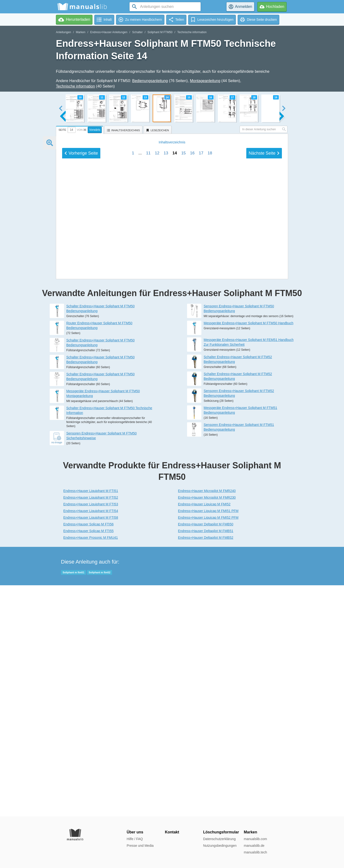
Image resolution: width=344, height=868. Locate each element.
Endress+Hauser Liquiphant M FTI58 (91, 749)
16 (192, 479)
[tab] (80, 129)
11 (148, 479)
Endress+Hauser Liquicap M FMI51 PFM (208, 742)
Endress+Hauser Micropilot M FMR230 (207, 729)
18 (210, 479)
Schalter (137, 32)
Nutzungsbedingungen (220, 846)
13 (166, 479)
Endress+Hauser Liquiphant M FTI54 (91, 742)
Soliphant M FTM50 (160, 32)
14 (175, 479)
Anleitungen (63, 32)
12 (157, 479)
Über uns (135, 832)
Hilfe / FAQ (135, 839)
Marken (81, 32)
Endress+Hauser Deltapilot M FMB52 (206, 769)
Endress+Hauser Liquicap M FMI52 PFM (208, 749)
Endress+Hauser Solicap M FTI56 (88, 755)
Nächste (264, 480)
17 (201, 479)
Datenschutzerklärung (219, 839)
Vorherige (81, 480)
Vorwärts (95, 130)
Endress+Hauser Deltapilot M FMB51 (206, 762)
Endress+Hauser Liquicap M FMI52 (204, 735)
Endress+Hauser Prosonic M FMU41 (91, 769)
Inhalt (172, 469)
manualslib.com (255, 839)
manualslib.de (254, 846)
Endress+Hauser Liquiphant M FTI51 (91, 722)
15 (184, 479)
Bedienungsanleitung (150, 81)
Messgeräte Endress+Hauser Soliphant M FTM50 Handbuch (249, 554)
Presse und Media (140, 846)
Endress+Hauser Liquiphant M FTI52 (91, 729)
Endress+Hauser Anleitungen (109, 32)
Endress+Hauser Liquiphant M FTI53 (91, 735)
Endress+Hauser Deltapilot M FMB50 (206, 755)
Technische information (192, 32)
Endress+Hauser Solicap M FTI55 (88, 762)
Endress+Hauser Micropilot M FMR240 (207, 722)
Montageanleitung (205, 81)
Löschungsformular (221, 832)
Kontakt (172, 832)
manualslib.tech (255, 852)
